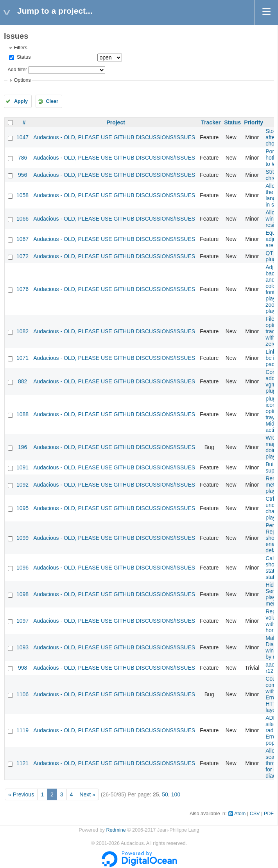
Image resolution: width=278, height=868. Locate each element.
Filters (20, 48)
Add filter (17, 70)
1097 (22, 621)
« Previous (21, 794)
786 (22, 158)
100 (176, 794)
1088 (22, 414)
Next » (87, 794)
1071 (22, 358)
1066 (22, 219)
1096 (22, 568)
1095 (22, 508)
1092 (22, 485)
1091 (22, 467)
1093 (22, 647)
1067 (22, 239)
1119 (22, 730)
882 (22, 381)
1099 (22, 538)
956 (22, 175)
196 (22, 447)
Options (22, 80)
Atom (240, 814)
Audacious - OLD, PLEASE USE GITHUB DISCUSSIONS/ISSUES (114, 137)
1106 (22, 694)
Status (23, 57)
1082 (22, 331)
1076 (22, 289)
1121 (22, 763)
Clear (52, 101)
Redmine (116, 830)
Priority (254, 122)
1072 (22, 256)
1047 (22, 137)
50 (165, 794)
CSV (255, 814)
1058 (22, 195)
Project (116, 122)
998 (22, 668)
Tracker (211, 122)
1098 (22, 594)
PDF (269, 814)
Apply (21, 101)
